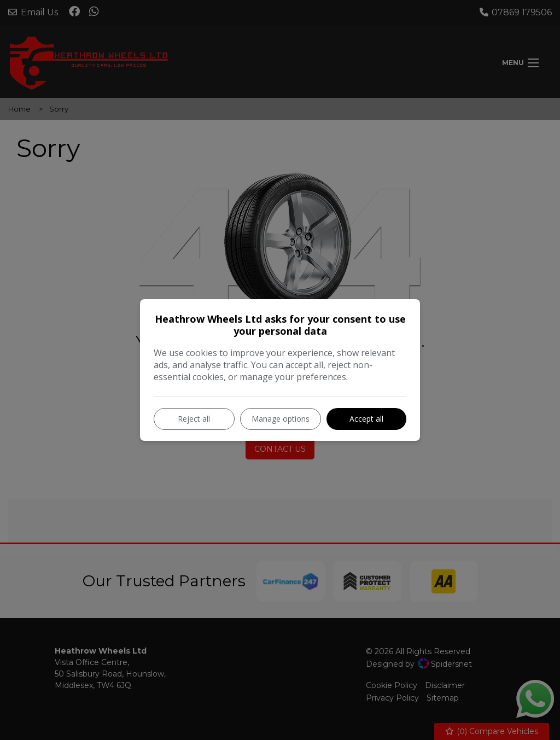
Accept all (366, 419)
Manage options (281, 419)
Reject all (194, 419)
